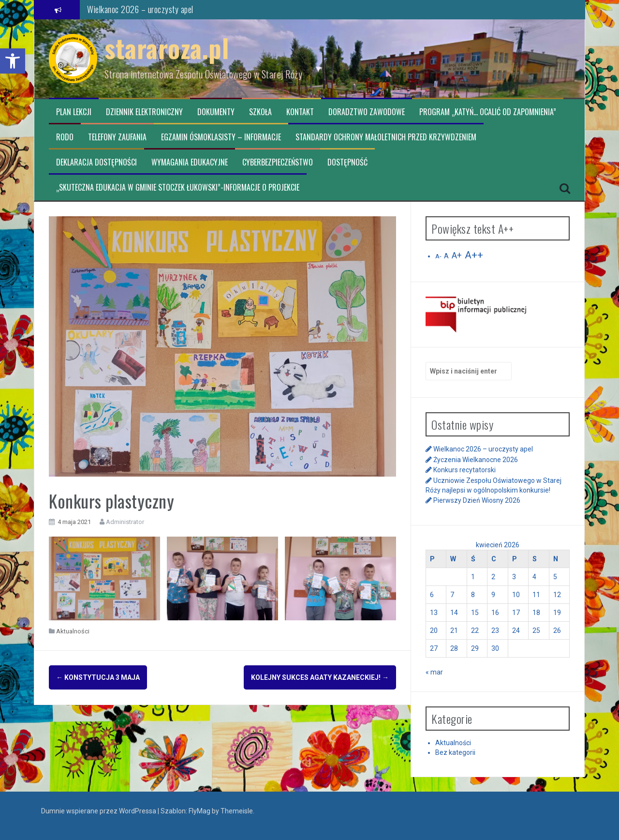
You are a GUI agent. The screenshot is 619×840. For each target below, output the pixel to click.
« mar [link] (434, 672)
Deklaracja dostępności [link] (96, 162)
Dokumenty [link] (216, 112)
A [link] (446, 256)
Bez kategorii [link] (455, 752)
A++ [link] (474, 255)
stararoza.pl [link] (167, 48)
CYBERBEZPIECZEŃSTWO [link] (278, 162)
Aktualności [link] (73, 631)
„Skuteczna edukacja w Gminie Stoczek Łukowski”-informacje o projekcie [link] (178, 187)
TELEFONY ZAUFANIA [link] (117, 137)
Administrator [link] (125, 522)
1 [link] (473, 577)
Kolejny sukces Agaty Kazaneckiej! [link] (320, 677)
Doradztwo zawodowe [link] (367, 112)
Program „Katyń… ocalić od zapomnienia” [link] (488, 112)
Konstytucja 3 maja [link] (98, 677)
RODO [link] (65, 137)
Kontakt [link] (300, 112)
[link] (13, 61)
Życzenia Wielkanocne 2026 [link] (476, 460)
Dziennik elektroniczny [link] (144, 112)
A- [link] (438, 256)
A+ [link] (457, 255)
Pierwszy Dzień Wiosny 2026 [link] (477, 500)
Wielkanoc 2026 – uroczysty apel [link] (140, 9)
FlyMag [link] (199, 811)
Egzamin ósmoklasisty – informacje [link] (221, 137)
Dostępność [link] (347, 162)
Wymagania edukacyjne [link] (190, 162)
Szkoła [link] (260, 112)
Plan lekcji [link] (74, 112)
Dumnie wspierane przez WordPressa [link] (99, 811)
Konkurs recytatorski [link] (464, 470)
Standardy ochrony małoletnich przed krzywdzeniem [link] (386, 137)
